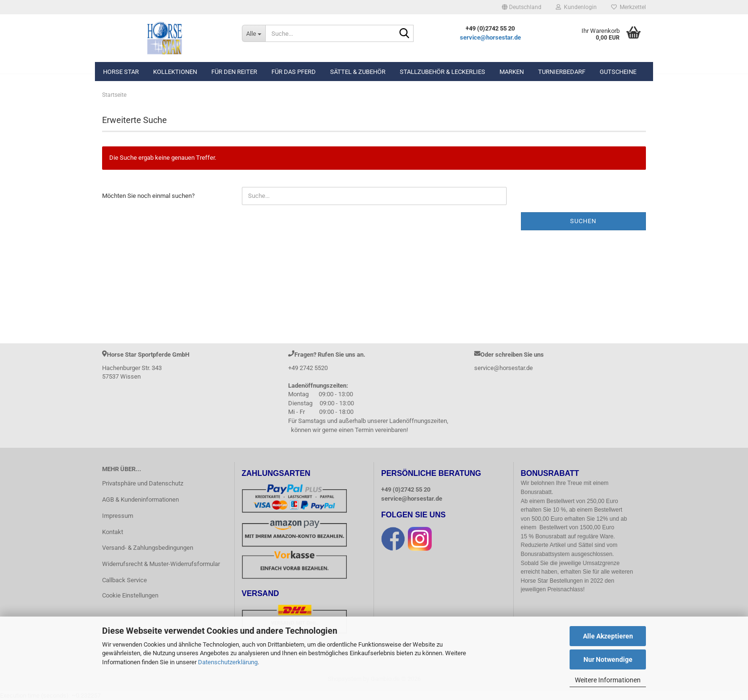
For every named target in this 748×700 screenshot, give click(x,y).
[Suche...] (254, 33)
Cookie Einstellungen (130, 595)
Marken (512, 72)
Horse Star (121, 72)
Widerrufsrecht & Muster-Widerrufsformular (161, 564)
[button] (522, 7)
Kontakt (113, 532)
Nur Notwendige (608, 659)
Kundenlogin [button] (576, 7)
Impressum (118, 516)
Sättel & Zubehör (358, 72)
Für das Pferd (294, 72)
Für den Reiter (234, 72)
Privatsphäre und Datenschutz (143, 483)
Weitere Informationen (608, 680)
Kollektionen (175, 72)
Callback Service (125, 580)
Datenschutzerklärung (228, 662)
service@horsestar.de (490, 37)
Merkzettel (629, 7)
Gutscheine (618, 72)
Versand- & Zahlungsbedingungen (148, 548)
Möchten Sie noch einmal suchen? (148, 196)
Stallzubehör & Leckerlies (442, 72)
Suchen (583, 221)
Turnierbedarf (562, 72)
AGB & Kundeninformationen (140, 499)
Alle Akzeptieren (608, 636)
